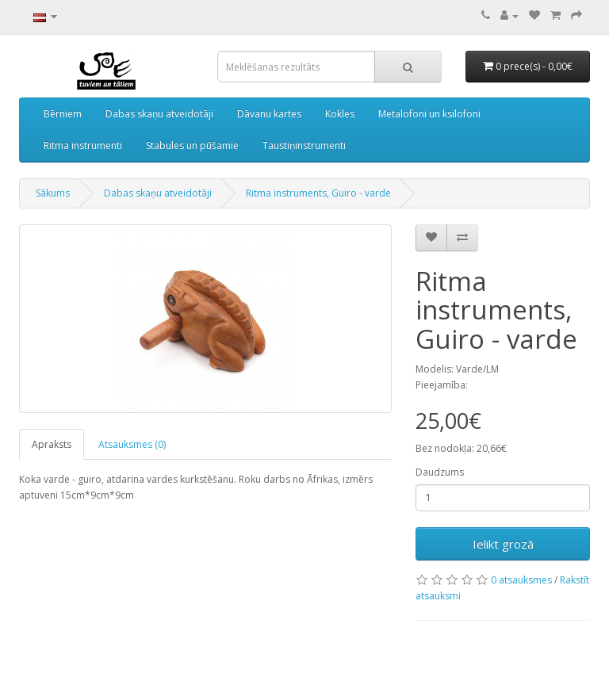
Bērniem (63, 114)
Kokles (340, 114)
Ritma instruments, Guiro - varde (318, 193)
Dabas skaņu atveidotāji (159, 114)
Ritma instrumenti (83, 145)
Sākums (53, 193)
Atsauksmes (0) (132, 444)
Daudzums (440, 472)
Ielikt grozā (503, 544)
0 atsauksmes (521, 580)
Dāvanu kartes (269, 114)
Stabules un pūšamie (192, 145)
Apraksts (52, 444)
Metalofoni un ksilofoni (429, 114)
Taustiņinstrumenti (304, 145)
